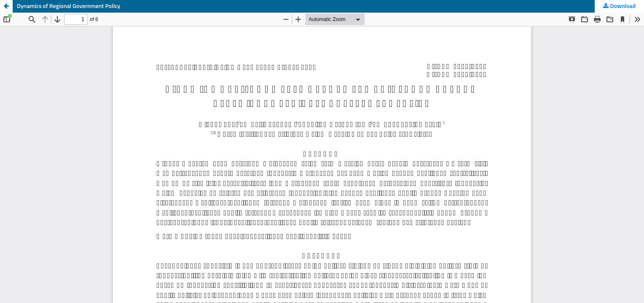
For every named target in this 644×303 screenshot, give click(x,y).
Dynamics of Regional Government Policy (68, 6)
